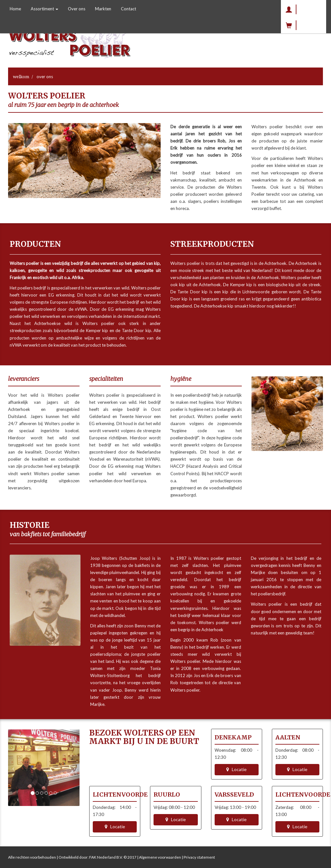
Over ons (77, 9)
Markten (103, 9)
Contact (128, 9)
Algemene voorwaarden (160, 857)
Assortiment (44, 9)
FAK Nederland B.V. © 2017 (113, 857)
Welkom (21, 77)
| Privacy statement (198, 857)
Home (15, 9)
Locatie (236, 769)
